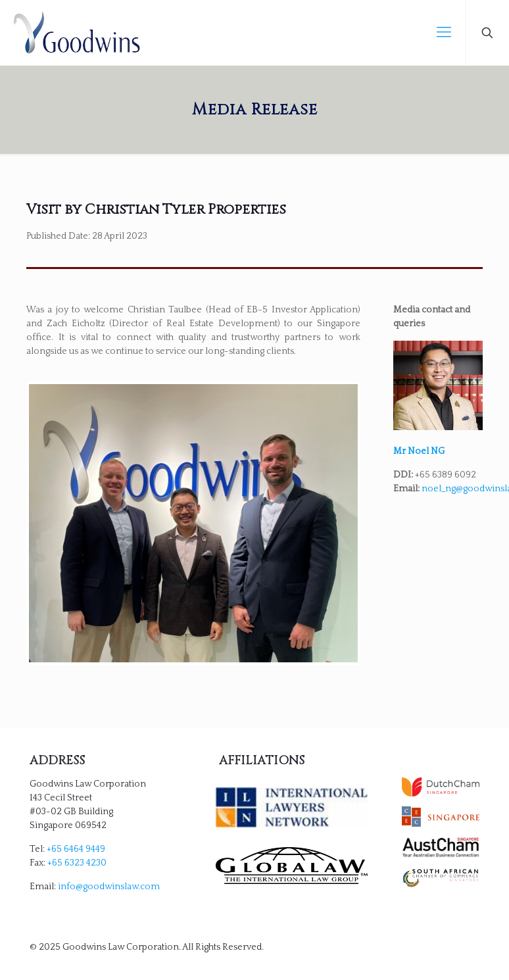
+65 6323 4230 (77, 863)
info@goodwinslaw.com (109, 887)
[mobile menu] (444, 33)
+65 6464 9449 (76, 849)
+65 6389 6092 (446, 475)
